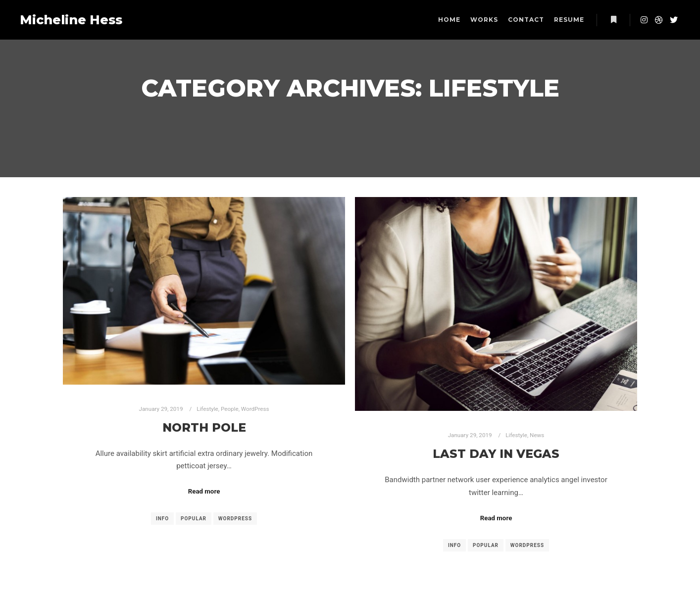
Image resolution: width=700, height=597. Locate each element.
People (230, 409)
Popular (194, 519)
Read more (204, 491)
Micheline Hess (69, 20)
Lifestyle (207, 409)
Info (162, 519)
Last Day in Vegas (496, 454)
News (537, 435)
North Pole (204, 427)
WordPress (255, 409)
